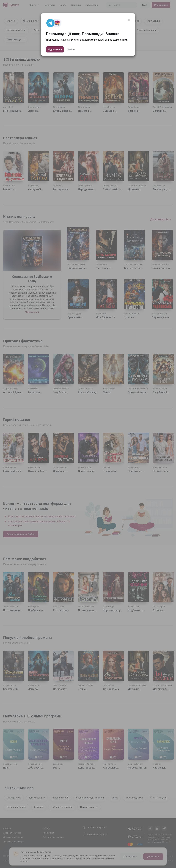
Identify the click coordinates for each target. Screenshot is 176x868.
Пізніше (71, 50)
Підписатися (55, 50)
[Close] (129, 20)
